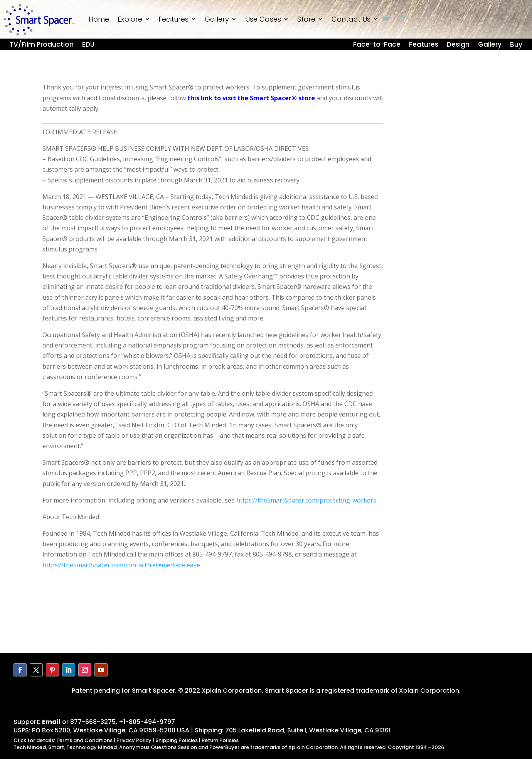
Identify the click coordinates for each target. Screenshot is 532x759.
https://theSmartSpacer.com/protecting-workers (306, 500)
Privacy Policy (134, 740)
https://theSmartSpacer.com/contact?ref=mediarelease (121, 565)
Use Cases (263, 19)
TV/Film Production (42, 46)
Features (173, 19)
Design (458, 46)
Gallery (217, 19)
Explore (130, 19)
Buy (516, 46)
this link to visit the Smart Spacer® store (251, 98)
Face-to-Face (377, 46)
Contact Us (351, 19)
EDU (88, 46)
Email (51, 722)
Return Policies (220, 740)
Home (99, 19)
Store (306, 19)
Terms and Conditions (84, 740)
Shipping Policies (177, 740)
